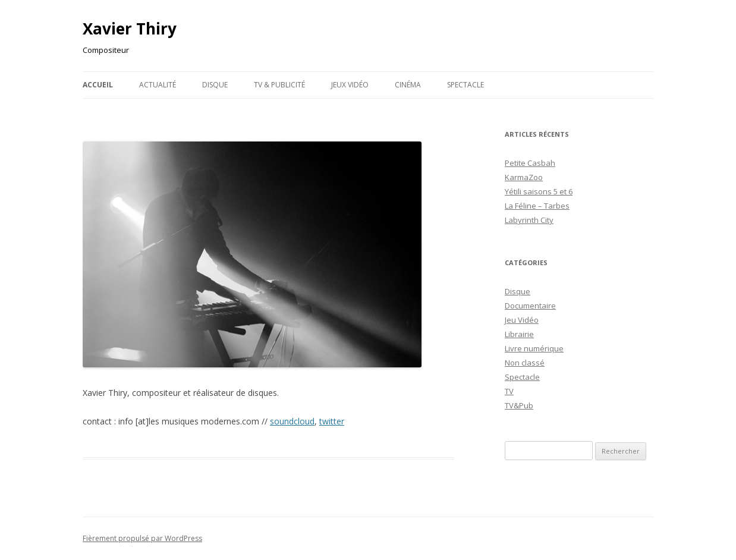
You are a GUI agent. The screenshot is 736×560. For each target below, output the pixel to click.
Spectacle (465, 85)
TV (509, 391)
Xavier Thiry (130, 29)
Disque (215, 85)
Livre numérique (534, 348)
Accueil (98, 85)
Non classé (525, 363)
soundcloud (292, 421)
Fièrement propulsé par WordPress (142, 538)
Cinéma (408, 85)
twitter (332, 421)
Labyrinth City (529, 220)
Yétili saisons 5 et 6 (539, 191)
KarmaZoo (524, 177)
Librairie (519, 334)
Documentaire (530, 306)
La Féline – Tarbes (537, 206)
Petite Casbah (530, 163)
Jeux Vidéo (350, 85)
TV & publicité (279, 85)
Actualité (158, 85)
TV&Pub (519, 405)
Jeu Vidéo (522, 320)
